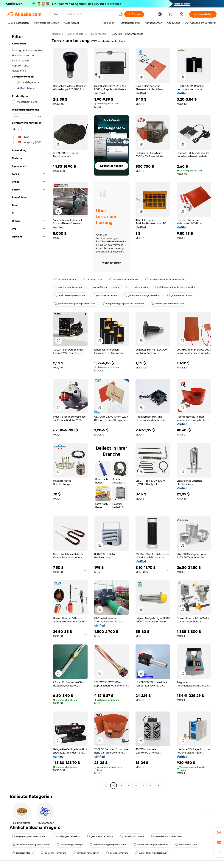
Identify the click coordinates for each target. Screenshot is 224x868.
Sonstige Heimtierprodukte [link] (128, 34)
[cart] (171, 15)
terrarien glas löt (23, 853)
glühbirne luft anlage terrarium (142, 295)
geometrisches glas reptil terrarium (75, 304)
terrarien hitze (92, 279)
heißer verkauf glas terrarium (151, 845)
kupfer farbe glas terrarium (151, 853)
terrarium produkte (132, 836)
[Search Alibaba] (84, 14)
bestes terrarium (117, 853)
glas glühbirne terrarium (104, 287)
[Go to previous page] (106, 786)
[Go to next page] (158, 786)
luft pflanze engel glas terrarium (31, 845)
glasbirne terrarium (105, 295)
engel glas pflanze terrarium (29, 836)
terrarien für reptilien (86, 853)
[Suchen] (134, 14)
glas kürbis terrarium (100, 836)
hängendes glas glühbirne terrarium (123, 304)
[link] (219, 833)
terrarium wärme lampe (123, 279)
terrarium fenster (137, 287)
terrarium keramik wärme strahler (165, 279)
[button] (121, 14)
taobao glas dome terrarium (168, 304)
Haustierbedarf (74, 34)
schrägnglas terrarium (66, 836)
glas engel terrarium (53, 853)
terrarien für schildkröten (166, 836)
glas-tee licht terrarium (68, 287)
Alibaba (56, 34)
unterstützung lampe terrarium (108, 845)
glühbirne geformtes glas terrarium (176, 287)
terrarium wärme (65, 279)
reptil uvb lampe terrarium (70, 295)
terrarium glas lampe (70, 845)
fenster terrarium (186, 845)
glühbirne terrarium (179, 295)
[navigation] (28, 410)
